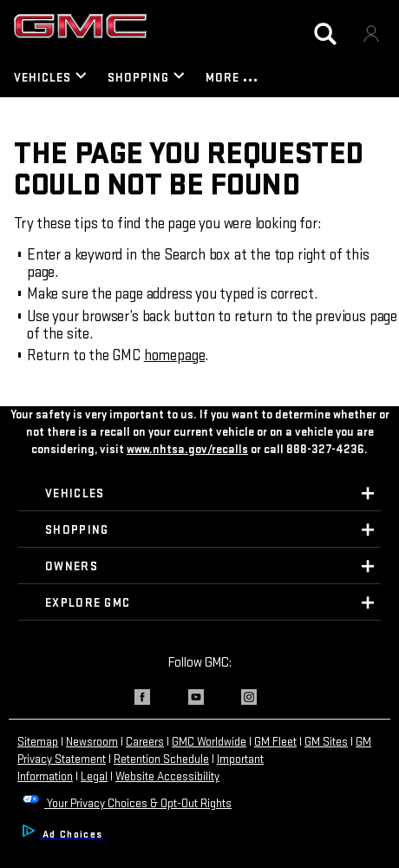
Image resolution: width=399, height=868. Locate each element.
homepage (175, 355)
